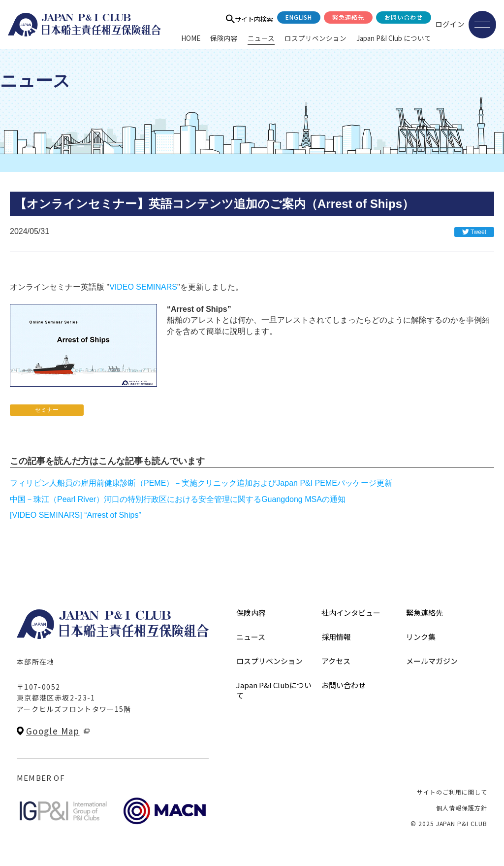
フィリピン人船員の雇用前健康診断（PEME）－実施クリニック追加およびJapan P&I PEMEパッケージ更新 (201, 483)
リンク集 (421, 637)
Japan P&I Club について (394, 38)
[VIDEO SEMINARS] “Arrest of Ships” (76, 515)
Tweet (478, 232)
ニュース (261, 38)
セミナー (47, 410)
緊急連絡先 (348, 17)
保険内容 (224, 38)
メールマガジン (432, 661)
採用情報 (336, 637)
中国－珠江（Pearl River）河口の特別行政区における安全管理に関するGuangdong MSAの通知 (178, 499)
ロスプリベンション (315, 38)
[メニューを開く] (482, 25)
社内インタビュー (351, 613)
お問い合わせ (404, 17)
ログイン (450, 24)
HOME (191, 38)
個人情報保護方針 (462, 808)
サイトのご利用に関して (452, 792)
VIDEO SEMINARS (143, 287)
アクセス (336, 661)
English (299, 17)
